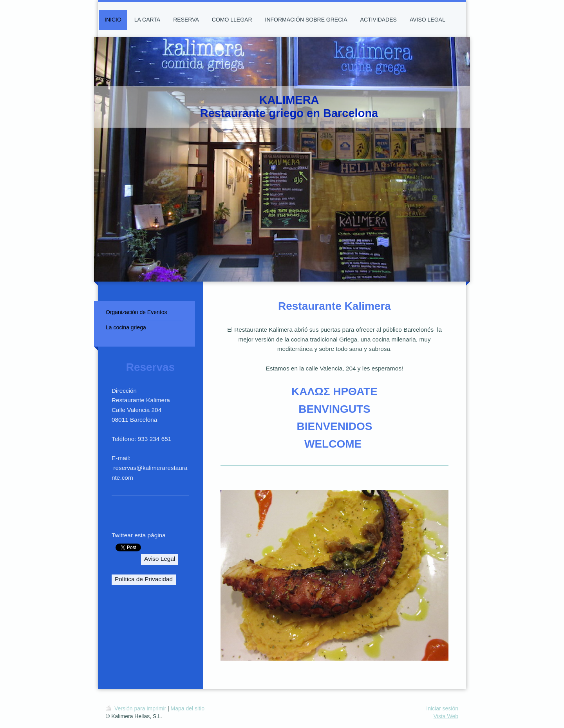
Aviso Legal (160, 559)
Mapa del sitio (188, 708)
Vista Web (446, 716)
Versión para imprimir (137, 708)
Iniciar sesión (442, 708)
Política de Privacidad (144, 579)
